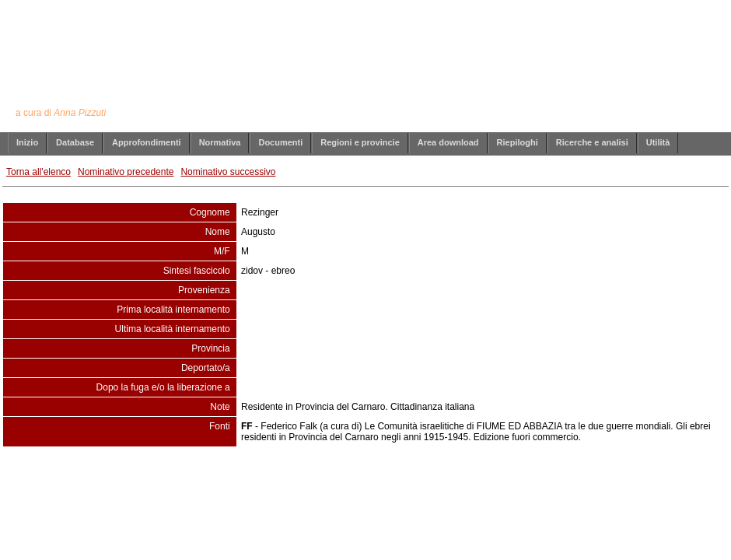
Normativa (220, 142)
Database (75, 142)
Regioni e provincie (360, 142)
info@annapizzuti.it (396, 478)
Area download (448, 142)
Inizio (27, 142)
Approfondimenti (147, 142)
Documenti (280, 142)
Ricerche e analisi (592, 142)
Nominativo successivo (228, 172)
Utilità (658, 142)
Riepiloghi (518, 142)
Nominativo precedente (126, 172)
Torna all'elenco (38, 172)
